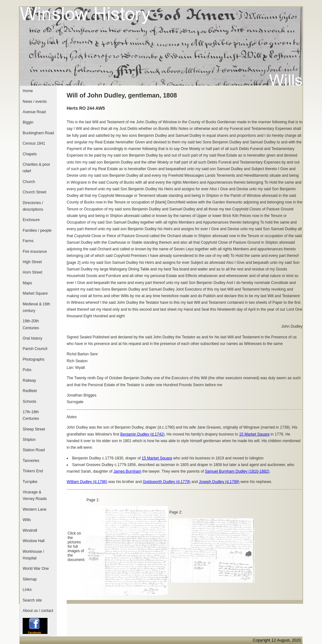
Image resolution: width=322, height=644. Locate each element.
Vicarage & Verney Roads (35, 495)
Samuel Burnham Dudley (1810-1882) (237, 471)
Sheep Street (34, 429)
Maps (27, 283)
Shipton (29, 440)
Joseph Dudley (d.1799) (219, 482)
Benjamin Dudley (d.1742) (143, 434)
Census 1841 (34, 143)
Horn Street (32, 272)
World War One (36, 569)
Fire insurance (35, 252)
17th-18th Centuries (31, 415)
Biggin (28, 122)
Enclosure (31, 220)
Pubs (27, 370)
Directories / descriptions (33, 206)
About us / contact (38, 611)
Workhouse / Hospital (33, 555)
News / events (35, 102)
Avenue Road (34, 112)
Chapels (30, 154)
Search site (32, 600)
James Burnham (128, 471)
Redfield (30, 391)
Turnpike (30, 482)
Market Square (35, 293)
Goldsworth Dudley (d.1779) (167, 482)
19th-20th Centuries (31, 324)
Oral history (32, 338)
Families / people (37, 230)
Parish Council (35, 349)
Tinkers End (33, 471)
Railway (29, 380)
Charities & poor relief (36, 168)
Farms (28, 241)
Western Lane (34, 509)
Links (27, 590)
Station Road (34, 450)
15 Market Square (255, 434)
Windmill (30, 530)
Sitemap (30, 579)
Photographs (33, 359)
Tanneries (31, 461)
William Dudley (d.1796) (87, 482)
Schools (29, 402)
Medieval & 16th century (36, 307)
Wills (27, 520)
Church (29, 182)
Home (28, 91)
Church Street (34, 192)
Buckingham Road (38, 133)
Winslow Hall (34, 541)
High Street (32, 262)
